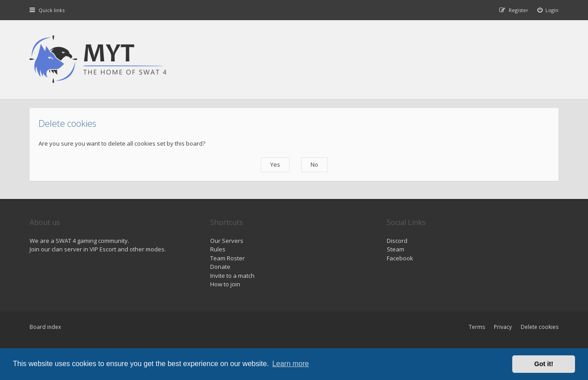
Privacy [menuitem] (503, 327)
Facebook (400, 258)
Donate (220, 267)
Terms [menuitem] (477, 327)
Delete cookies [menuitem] (540, 327)
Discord (397, 241)
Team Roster (227, 258)
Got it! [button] (544, 364)
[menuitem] (548, 10)
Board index (45, 327)
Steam (396, 249)
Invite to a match (232, 276)
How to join (225, 284)
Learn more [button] (290, 364)
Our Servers (227, 241)
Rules (218, 249)
